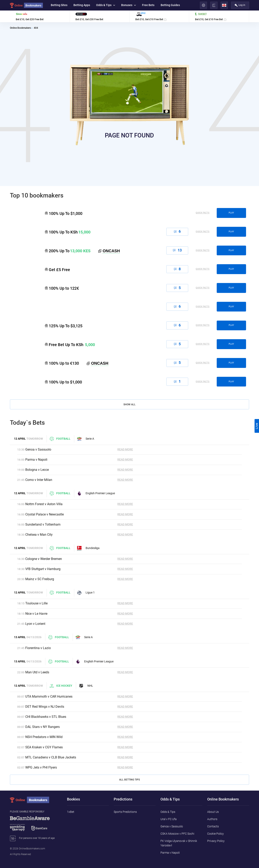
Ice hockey (61, 686)
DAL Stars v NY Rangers (42, 727)
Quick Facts (203, 213)
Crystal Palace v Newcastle (45, 514)
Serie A (86, 439)
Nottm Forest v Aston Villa (44, 504)
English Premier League (96, 493)
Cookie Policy (215, 834)
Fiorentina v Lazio (38, 648)
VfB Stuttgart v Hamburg (43, 569)
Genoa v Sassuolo (38, 449)
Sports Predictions (125, 812)
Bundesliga (88, 548)
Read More (125, 450)
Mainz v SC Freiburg (40, 579)
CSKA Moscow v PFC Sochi (177, 834)
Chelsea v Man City (39, 535)
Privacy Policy (216, 841)
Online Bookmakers (20, 28)
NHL (86, 686)
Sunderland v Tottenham (43, 524)
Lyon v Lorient (35, 624)
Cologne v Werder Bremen (44, 559)
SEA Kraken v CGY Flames (44, 747)
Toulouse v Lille (36, 603)
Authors (212, 819)
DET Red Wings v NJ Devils (45, 707)
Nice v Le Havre (36, 614)
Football (60, 439)
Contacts (213, 826)
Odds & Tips (106, 5)
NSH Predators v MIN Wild (44, 737)
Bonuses (129, 5)
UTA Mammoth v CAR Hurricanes (49, 696)
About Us (213, 812)
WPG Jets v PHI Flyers (41, 767)
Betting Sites (59, 5)
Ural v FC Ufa (169, 819)
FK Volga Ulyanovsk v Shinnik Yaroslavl (179, 843)
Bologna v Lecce (37, 470)
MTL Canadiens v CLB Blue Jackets (51, 757)
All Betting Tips (129, 780)
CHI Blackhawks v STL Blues (46, 717)
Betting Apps (82, 5)
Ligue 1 (86, 593)
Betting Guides (170, 5)
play (231, 213)
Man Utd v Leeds (37, 672)
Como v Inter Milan (39, 480)
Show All (129, 404)
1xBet (71, 812)
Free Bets (148, 5)
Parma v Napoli (36, 460)
